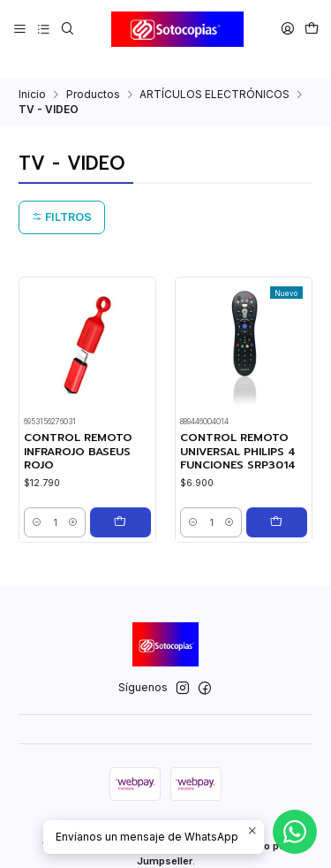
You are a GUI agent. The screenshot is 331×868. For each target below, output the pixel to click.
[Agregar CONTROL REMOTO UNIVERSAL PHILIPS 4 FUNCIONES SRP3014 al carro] (281, 504)
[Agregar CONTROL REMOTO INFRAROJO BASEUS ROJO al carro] (124, 504)
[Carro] (311, 29)
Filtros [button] (62, 198)
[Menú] (20, 29)
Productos (93, 75)
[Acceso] (287, 29)
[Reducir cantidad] (37, 504)
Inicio (32, 75)
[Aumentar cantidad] (81, 504)
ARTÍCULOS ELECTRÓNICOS (214, 75)
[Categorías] (43, 29)
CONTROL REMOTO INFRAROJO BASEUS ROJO (78, 433)
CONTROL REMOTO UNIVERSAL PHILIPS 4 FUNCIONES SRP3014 (238, 433)
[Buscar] (67, 29)
